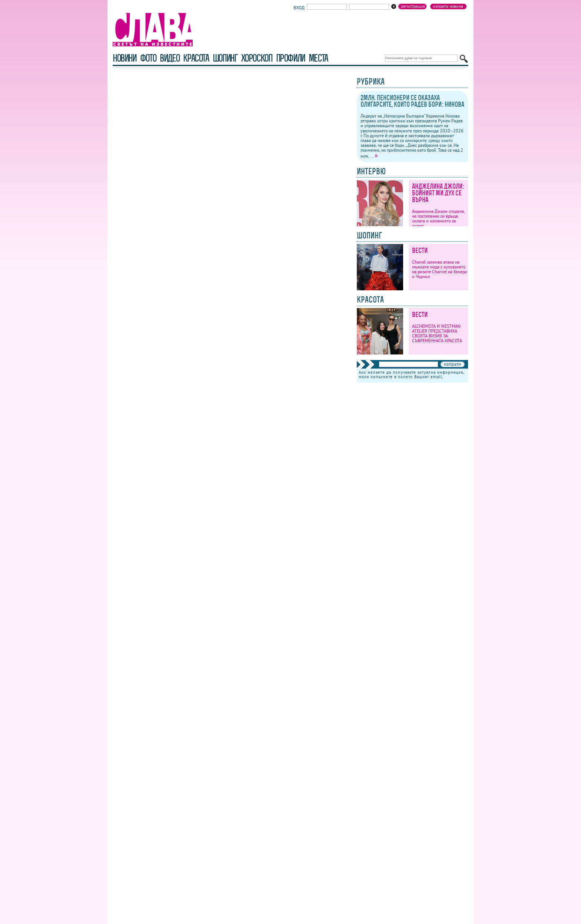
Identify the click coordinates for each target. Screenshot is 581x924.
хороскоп (257, 58)
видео (170, 58)
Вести (420, 250)
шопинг (225, 58)
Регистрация (413, 6)
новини (124, 58)
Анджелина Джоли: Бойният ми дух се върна (438, 193)
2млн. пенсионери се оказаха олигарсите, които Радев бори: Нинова (412, 101)
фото (148, 58)
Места (318, 58)
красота (196, 58)
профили (290, 58)
